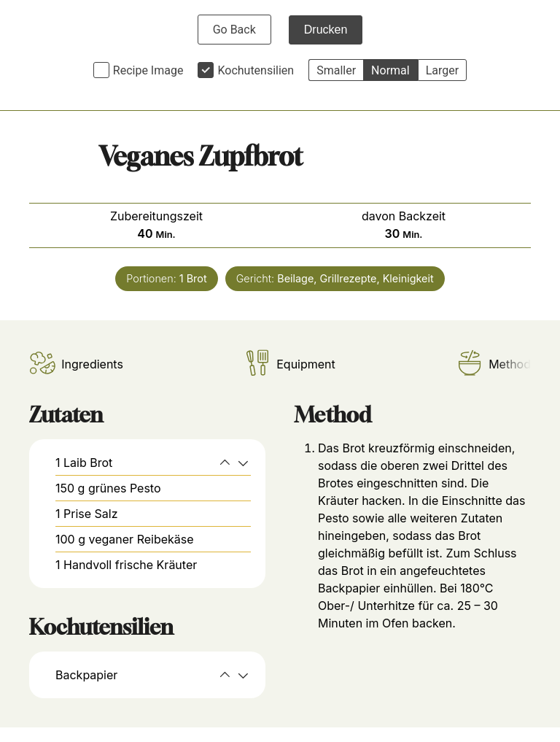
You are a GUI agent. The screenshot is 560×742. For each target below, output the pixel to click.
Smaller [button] (336, 70)
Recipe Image (148, 70)
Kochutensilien (256, 70)
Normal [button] (390, 70)
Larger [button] (442, 70)
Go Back (234, 30)
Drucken (326, 30)
